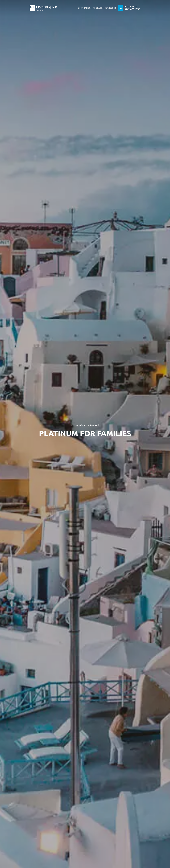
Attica (77, 438)
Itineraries (98, 8)
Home (66, 438)
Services (109, 8)
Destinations (85, 8)
